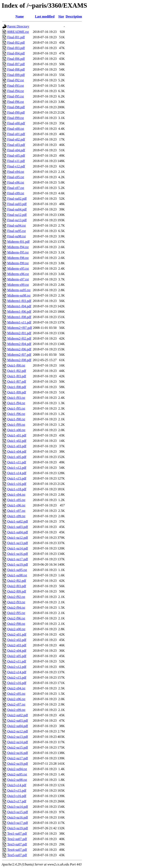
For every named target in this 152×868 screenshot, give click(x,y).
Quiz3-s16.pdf (17, 796)
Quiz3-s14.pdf (17, 785)
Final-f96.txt (16, 102)
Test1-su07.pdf (17, 834)
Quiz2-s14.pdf (17, 672)
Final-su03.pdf (17, 204)
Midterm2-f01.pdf (19, 333)
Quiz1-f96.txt (16, 414)
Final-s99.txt (16, 193)
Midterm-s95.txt (18, 269)
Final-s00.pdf (16, 123)
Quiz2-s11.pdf (17, 661)
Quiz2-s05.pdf (17, 656)
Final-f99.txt (16, 118)
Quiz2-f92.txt (16, 597)
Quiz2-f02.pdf (17, 581)
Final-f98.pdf (16, 107)
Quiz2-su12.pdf (18, 731)
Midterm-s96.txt (18, 274)
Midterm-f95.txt (18, 252)
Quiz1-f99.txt (16, 425)
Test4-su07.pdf (17, 850)
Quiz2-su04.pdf (18, 726)
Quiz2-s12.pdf (17, 667)
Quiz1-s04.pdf (17, 451)
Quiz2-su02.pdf (18, 715)
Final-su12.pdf (17, 215)
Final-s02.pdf (16, 139)
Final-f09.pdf (16, 75)
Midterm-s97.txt (18, 279)
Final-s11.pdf (16, 161)
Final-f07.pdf (16, 64)
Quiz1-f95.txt (16, 408)
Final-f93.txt (16, 86)
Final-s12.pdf (16, 166)
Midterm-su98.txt (19, 295)
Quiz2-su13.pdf (18, 737)
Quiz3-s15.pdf (17, 790)
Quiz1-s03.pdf (17, 446)
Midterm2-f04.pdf (19, 344)
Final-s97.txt (16, 188)
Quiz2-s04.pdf (17, 651)
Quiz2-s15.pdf (17, 677)
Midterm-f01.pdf (18, 242)
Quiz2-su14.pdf (18, 742)
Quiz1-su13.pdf (18, 543)
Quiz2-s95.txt (16, 694)
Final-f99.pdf (16, 112)
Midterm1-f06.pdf (19, 312)
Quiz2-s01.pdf (17, 634)
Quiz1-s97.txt (16, 511)
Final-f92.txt (16, 80)
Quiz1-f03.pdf (17, 376)
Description (74, 16)
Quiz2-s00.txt (16, 629)
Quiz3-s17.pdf (17, 801)
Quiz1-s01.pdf (17, 435)
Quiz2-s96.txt (16, 699)
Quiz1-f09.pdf (17, 392)
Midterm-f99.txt (18, 263)
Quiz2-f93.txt (16, 602)
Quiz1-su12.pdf (18, 538)
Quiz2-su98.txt (17, 780)
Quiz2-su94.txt (17, 769)
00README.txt (18, 32)
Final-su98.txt (16, 236)
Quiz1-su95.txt (17, 570)
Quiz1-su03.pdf (18, 527)
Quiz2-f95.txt (16, 613)
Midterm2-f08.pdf (19, 360)
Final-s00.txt (16, 129)
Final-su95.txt (16, 231)
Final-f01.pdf (16, 37)
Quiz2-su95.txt (17, 774)
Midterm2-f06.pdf (19, 349)
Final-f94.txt (16, 91)
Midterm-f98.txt (18, 258)
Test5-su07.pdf (17, 855)
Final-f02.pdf (16, 43)
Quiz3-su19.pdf (18, 828)
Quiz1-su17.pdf (18, 559)
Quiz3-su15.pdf (18, 812)
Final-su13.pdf (17, 220)
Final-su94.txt (16, 225)
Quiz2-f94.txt (16, 608)
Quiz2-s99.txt (16, 710)
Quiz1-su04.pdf (18, 532)
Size (61, 16)
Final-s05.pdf (16, 156)
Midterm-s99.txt (18, 285)
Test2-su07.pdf (17, 839)
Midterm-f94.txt (18, 247)
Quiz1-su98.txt (17, 575)
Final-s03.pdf (16, 145)
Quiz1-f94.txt (16, 403)
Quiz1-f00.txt (16, 365)
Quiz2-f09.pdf (17, 591)
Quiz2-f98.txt (16, 624)
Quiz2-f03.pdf (17, 586)
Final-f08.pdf (16, 69)
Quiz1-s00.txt (16, 430)
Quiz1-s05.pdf (17, 457)
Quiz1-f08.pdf (17, 387)
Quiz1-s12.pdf (17, 468)
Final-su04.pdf (17, 209)
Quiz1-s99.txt (16, 516)
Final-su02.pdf (17, 199)
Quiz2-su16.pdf (18, 753)
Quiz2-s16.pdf (17, 683)
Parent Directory (18, 26)
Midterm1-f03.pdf (19, 301)
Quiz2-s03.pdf (17, 645)
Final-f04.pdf (16, 53)
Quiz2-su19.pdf (18, 764)
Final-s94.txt (16, 172)
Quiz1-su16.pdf (18, 554)
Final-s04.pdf (16, 150)
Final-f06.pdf (16, 59)
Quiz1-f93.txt (16, 398)
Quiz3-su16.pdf (18, 817)
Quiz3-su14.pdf (18, 807)
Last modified (45, 16)
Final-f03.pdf (16, 48)
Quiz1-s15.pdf (17, 478)
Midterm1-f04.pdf (19, 306)
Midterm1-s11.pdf (19, 322)
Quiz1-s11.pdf (17, 462)
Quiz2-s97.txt (16, 704)
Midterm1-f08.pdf (19, 317)
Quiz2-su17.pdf (18, 758)
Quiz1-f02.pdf (17, 371)
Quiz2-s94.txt (16, 688)
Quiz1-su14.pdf (18, 548)
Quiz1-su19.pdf (18, 564)
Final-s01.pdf (16, 134)
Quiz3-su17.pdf (18, 823)
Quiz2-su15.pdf (18, 747)
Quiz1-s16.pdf (17, 484)
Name (20, 16)
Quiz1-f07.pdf (17, 382)
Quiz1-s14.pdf (17, 473)
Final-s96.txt (16, 182)
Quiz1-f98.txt (16, 419)
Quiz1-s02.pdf (17, 441)
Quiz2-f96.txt (16, 618)
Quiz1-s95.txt (16, 500)
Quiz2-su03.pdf (18, 721)
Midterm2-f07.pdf (19, 355)
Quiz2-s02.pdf (17, 640)
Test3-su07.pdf (17, 844)
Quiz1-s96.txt (16, 505)
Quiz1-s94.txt (16, 495)
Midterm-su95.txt (19, 290)
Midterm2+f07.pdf (20, 328)
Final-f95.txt (16, 96)
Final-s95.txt (16, 177)
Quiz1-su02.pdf (18, 521)
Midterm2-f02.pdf (19, 338)
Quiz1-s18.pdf (17, 489)
